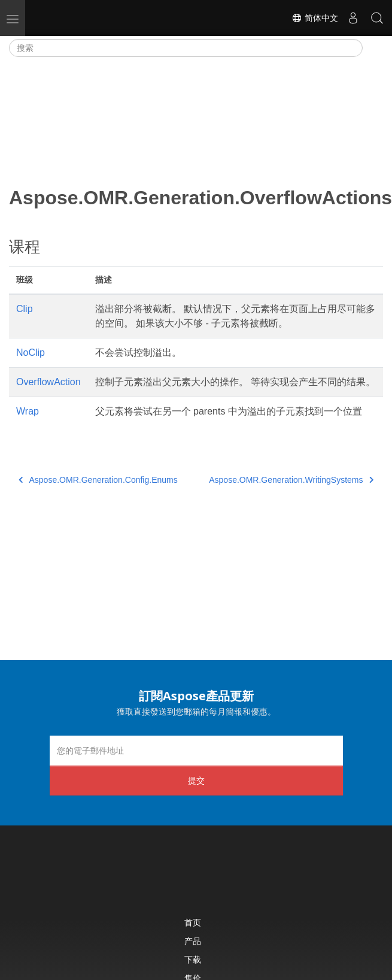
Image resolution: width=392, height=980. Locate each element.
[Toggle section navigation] (373, 48)
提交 (196, 780)
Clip (25, 309)
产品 (193, 941)
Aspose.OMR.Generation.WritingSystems (291, 480)
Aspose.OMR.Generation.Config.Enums (98, 480)
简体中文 (315, 18)
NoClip (31, 353)
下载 (193, 959)
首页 (193, 922)
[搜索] (186, 48)
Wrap (28, 411)
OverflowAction (48, 382)
